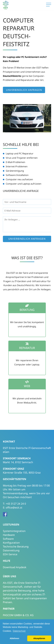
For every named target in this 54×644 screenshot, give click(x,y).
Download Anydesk (15, 567)
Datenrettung (11, 550)
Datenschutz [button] (19, 631)
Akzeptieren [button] (39, 638)
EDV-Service (10, 554)
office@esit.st (14, 507)
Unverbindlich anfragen (24, 90)
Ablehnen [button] (15, 638)
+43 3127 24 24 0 (16, 504)
